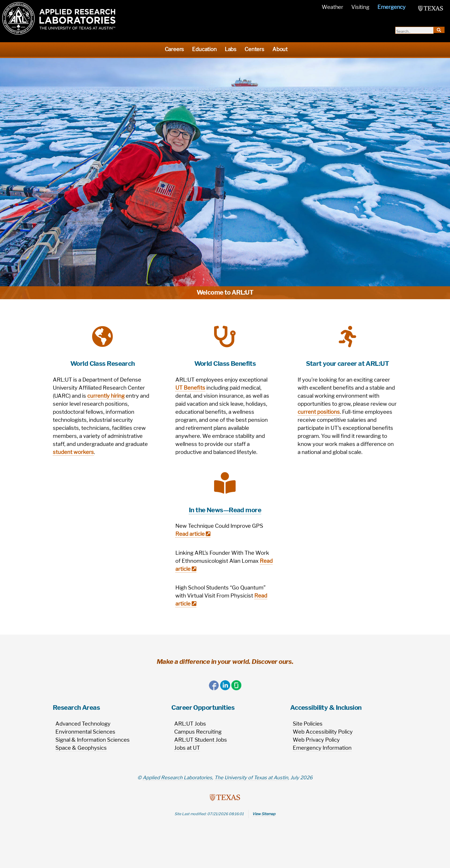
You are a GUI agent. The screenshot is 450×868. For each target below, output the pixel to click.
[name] (198, 7)
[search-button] (439, 30)
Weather (332, 7)
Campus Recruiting (198, 732)
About (280, 49)
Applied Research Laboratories (177, 778)
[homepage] (59, 18)
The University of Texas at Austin (251, 778)
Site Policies (308, 724)
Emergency (391, 7)
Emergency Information (322, 748)
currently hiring (106, 396)
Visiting (360, 7)
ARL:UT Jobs (190, 724)
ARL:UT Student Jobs (201, 740)
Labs (231, 49)
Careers (174, 49)
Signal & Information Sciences (93, 740)
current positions (319, 412)
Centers (254, 49)
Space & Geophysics (81, 748)
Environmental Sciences (85, 732)
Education (204, 49)
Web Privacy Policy (316, 740)
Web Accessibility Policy (323, 732)
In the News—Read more (225, 510)
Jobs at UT (187, 748)
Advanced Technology (83, 724)
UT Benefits (190, 388)
